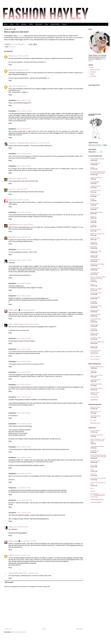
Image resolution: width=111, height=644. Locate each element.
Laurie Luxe (94, 346)
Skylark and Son (95, 315)
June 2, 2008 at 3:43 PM (23, 488)
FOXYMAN (94, 329)
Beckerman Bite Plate (97, 367)
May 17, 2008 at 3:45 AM (24, 166)
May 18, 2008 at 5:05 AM (26, 225)
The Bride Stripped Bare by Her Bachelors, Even (98, 172)
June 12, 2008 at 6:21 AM (24, 513)
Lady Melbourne (95, 163)
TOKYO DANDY (95, 431)
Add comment (9, 582)
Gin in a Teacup (95, 356)
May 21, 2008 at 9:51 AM (24, 397)
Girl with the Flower (96, 388)
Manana (11, 200)
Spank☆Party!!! (95, 461)
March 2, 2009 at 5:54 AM (31, 573)
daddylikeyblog (13, 225)
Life (15, 47)
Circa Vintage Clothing (97, 159)
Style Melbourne (95, 260)
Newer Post (8, 629)
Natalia (11, 527)
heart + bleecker (95, 297)
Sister (92, 488)
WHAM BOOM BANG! (97, 500)
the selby (93, 420)
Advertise (24, 24)
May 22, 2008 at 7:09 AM (24, 447)
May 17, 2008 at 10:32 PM (20, 189)
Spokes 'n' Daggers (96, 289)
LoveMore (93, 225)
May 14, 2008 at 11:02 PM (24, 111)
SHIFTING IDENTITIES (97, 342)
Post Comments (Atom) (19, 632)
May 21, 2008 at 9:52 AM (24, 413)
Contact (64, 24)
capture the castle (96, 251)
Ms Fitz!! (93, 216)
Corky (92, 167)
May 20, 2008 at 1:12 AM (24, 260)
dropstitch (94, 242)
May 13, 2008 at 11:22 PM (21, 70)
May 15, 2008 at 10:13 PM (24, 154)
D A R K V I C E (95, 195)
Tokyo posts (39, 24)
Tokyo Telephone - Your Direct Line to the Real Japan (98, 441)
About (12, 24)
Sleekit (93, 284)
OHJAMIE (93, 221)
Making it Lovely (95, 412)
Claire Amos (12, 237)
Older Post (80, 629)
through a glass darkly (97, 264)
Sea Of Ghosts (95, 359)
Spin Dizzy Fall (95, 238)
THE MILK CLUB (95, 191)
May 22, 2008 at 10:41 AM (24, 457)
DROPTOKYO (95, 451)
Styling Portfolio (55, 24)
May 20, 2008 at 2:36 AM (24, 283)
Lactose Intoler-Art (96, 384)
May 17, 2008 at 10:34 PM (21, 200)
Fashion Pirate (95, 393)
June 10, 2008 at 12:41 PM (24, 500)
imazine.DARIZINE (96, 502)
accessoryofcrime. (96, 306)
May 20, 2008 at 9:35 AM (32, 324)
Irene (10, 178)
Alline (10, 86)
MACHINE (93, 302)
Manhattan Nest (95, 423)
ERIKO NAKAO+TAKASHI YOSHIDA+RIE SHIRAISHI (98, 456)
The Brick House (95, 416)
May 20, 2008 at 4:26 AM (24, 296)
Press (46, 24)
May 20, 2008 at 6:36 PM (24, 338)
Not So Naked (95, 208)
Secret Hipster (95, 203)
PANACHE (94, 247)
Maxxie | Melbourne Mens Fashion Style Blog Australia (98, 278)
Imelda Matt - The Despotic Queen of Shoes (22, 143)
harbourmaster (95, 310)
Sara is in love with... (97, 375)
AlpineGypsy (12, 260)
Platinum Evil (94, 333)
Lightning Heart (95, 268)
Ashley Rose (94, 255)
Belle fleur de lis (95, 407)
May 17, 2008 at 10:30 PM (20, 178)
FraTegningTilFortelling (16, 573)
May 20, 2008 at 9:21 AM (28, 310)
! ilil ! (92, 470)
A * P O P (93, 474)
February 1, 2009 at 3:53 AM (22, 555)
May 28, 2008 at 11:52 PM (24, 474)
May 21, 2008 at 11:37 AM (24, 424)
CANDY (93, 491)
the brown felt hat (96, 229)
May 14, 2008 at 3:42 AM (20, 86)
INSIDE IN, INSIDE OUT (97, 234)
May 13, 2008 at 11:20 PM (21, 56)
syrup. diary (94, 465)
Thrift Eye (93, 371)
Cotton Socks (95, 325)
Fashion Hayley (14, 44)
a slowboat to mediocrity (98, 478)
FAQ (17, 24)
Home (6, 24)
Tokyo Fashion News (97, 435)
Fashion (11, 47)
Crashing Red (95, 273)
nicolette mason (95, 380)
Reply (10, 65)
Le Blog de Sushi (96, 338)
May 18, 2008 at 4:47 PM (24, 237)
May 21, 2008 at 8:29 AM (24, 385)
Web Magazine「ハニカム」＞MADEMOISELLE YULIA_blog (98, 495)
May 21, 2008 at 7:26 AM (24, 361)
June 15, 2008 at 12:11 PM (28, 541)
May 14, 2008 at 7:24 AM (24, 100)
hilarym (11, 56)
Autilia (92, 199)
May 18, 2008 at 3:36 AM (24, 212)
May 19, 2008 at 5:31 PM (24, 249)
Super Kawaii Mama (97, 212)
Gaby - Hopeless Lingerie (16, 324)
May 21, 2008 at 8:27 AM (24, 372)
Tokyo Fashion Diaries (97, 446)
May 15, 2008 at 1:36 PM (24, 129)
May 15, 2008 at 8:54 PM (43, 143)
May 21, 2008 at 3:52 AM (24, 349)
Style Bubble (94, 397)
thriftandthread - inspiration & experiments (95, 352)
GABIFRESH (94, 400)
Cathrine (11, 555)
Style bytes (20, 36)
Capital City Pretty (96, 178)
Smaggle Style (95, 182)
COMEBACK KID (95, 186)
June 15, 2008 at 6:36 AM (21, 527)
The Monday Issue (96, 293)
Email (92, 68)
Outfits (31, 24)
